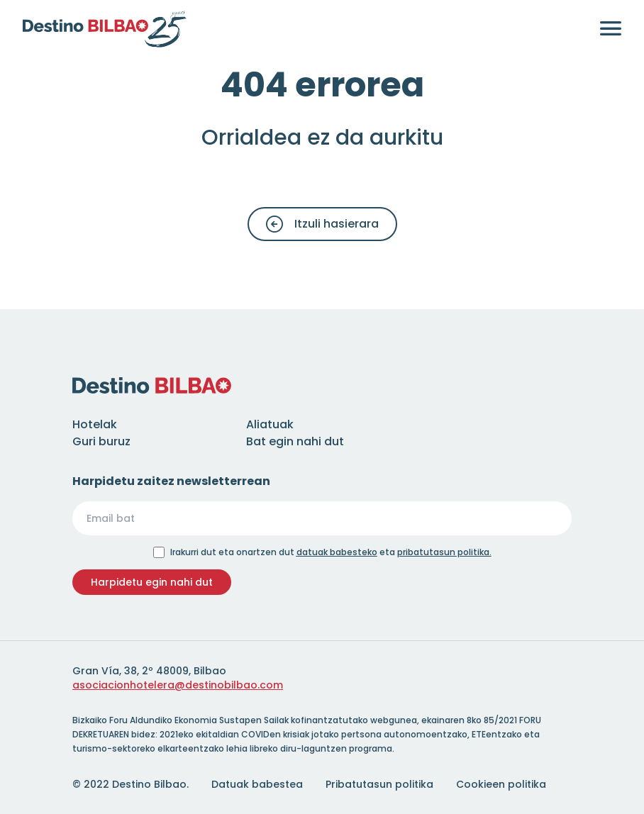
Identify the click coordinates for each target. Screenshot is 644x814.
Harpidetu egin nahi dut (152, 582)
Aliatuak (270, 424)
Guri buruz (101, 441)
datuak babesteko (337, 552)
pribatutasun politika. (444, 552)
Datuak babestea (257, 784)
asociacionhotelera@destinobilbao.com (178, 685)
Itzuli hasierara (322, 224)
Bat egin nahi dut (295, 441)
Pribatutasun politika (379, 784)
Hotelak (95, 424)
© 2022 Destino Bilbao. (131, 784)
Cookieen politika (501, 784)
